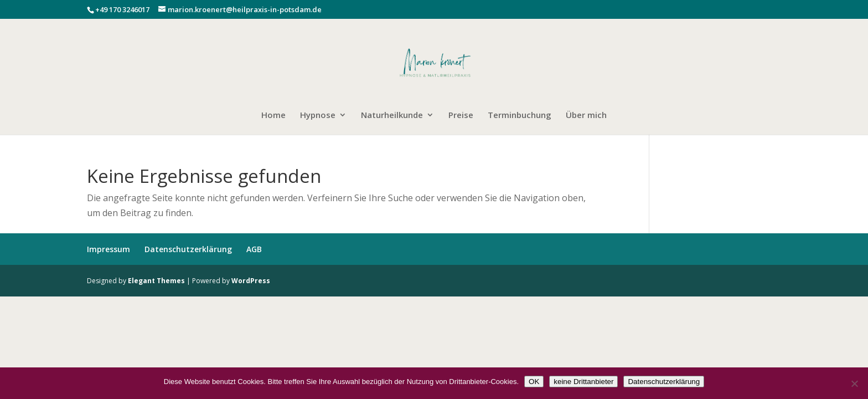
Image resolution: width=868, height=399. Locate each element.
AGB (254, 249)
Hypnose (318, 116)
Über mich (586, 116)
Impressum (108, 249)
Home (273, 116)
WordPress (251, 281)
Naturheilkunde (392, 116)
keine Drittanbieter (583, 382)
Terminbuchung (520, 116)
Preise (461, 116)
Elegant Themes (156, 281)
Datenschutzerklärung (188, 249)
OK (534, 382)
